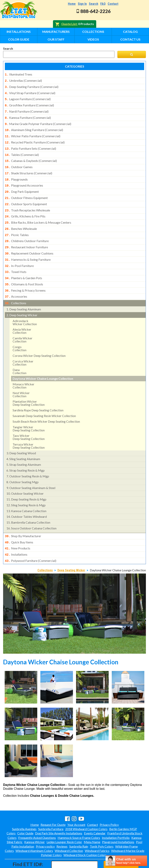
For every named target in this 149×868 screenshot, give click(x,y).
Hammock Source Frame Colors (79, 821)
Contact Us (130, 39)
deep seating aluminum (24, 294)
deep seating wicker (22, 300)
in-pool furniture (19, 254)
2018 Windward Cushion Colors (86, 812)
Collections (93, 32)
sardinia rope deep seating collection (38, 395)
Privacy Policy (109, 808)
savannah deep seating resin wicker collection (44, 401)
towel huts (16, 259)
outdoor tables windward (27, 502)
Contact (113, 4)
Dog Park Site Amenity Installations (59, 816)
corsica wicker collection (23, 348)
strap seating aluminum (24, 450)
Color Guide (19, 39)
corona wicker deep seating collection (39, 341)
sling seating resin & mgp (26, 490)
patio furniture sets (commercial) (30, 144)
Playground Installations (118, 825)
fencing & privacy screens (25, 277)
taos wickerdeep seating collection (29, 422)
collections (16, 289)
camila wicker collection (23, 325)
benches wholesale (21, 219)
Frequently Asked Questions (37, 821)
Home (72, 4)
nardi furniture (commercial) (27, 109)
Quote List (69, 24)
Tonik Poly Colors (102, 830)
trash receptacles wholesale (27, 202)
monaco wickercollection (23, 371)
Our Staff (56, 39)
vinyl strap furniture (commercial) (30, 92)
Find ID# (121, 848)
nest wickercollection (21, 380)
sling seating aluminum (23, 444)
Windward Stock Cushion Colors (85, 838)
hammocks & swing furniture (28, 248)
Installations (19, 32)
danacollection (19, 357)
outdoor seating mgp (23, 467)
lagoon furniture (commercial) (28, 97)
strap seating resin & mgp (26, 456)
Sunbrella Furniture (51, 812)
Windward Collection (69, 834)
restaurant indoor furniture (26, 236)
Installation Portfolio (116, 821)
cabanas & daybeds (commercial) (31, 155)
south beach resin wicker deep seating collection (46, 407)
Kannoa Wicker (35, 825)
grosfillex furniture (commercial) (29, 103)
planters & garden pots (23, 265)
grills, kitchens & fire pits (25, 207)
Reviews (62, 830)
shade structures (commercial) (29, 167)
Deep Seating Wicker (71, 554)
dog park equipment (22, 184)
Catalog (130, 32)
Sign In (82, 4)
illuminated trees (19, 74)
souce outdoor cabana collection (31, 513)
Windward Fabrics (97, 834)
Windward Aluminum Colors (34, 834)
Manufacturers (56, 32)
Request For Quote (53, 808)
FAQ (103, 4)
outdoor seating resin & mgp (28, 461)
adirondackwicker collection (25, 308)
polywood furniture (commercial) (31, 544)
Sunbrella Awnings (24, 812)
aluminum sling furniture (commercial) (34, 126)
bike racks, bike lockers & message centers (38, 213)
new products (18, 533)
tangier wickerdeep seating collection (29, 414)
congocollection (19, 334)
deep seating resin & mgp (26, 484)
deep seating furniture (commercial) (32, 86)
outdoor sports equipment (26, 196)
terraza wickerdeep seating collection (29, 431)
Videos (93, 39)
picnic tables (17, 225)
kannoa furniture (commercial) (28, 115)
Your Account (76, 808)
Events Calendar (95, 816)
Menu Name (92, 825)
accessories (16, 282)
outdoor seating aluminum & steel (31, 473)
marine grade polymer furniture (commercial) (38, 121)
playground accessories (24, 178)
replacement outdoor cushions (29, 242)
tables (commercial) (22, 150)
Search (94, 4)
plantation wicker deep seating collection (29, 388)
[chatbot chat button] (126, 861)
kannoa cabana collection (26, 496)
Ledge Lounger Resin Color (64, 825)
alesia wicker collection (22, 316)
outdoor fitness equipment (26, 190)
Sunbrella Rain (79, 830)
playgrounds (16, 173)
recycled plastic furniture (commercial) (35, 138)
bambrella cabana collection (28, 508)
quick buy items (19, 527)
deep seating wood (21, 438)
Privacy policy (45, 830)
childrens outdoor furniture (27, 230)
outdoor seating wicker (25, 479)
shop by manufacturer (23, 521)
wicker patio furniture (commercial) (33, 132)
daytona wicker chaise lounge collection (43, 364)
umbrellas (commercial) (23, 80)
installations (16, 539)
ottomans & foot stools (24, 271)
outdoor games (19, 161)
